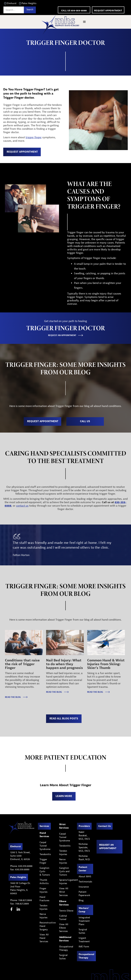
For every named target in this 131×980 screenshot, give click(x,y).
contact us (22, 506)
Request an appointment (108, 847)
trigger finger (34, 137)
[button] (84, 22)
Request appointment (108, 11)
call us (85, 421)
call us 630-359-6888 (74, 11)
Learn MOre (64, 796)
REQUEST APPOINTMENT (22, 152)
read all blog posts (64, 719)
